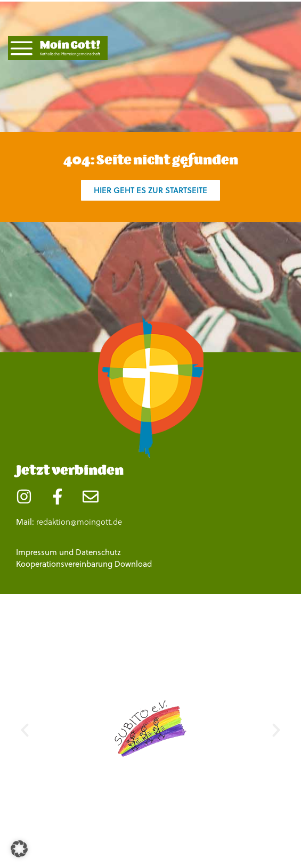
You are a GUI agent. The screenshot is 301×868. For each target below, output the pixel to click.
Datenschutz (98, 552)
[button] (25, 730)
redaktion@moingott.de (79, 522)
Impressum (36, 552)
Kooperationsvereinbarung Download (84, 564)
